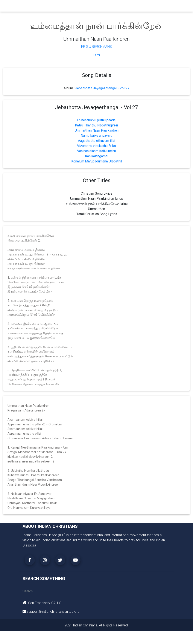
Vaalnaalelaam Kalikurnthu (96, 151)
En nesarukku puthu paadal (97, 120)
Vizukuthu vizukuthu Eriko (96, 146)
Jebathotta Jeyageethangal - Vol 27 (102, 88)
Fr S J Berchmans (96, 47)
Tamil (97, 55)
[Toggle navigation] (168, 7)
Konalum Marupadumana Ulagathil (97, 161)
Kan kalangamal (97, 156)
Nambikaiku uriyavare (96, 135)
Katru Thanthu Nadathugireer (97, 125)
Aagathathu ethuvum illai (96, 141)
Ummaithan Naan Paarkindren (97, 130)
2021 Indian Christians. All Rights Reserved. (96, 625)
